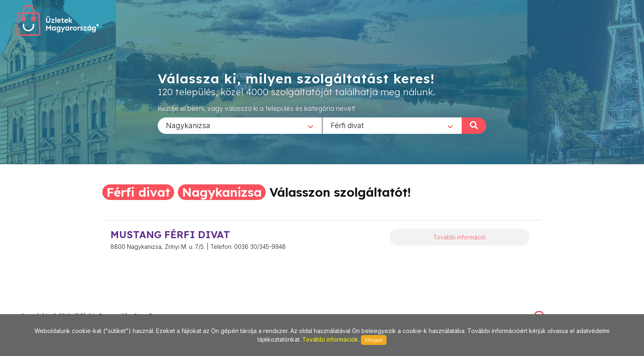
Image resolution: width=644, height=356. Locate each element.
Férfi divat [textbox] (347, 125)
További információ (459, 237)
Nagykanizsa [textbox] (188, 125)
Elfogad (374, 340)
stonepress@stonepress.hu (54, 307)
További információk (330, 339)
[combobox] (240, 125)
